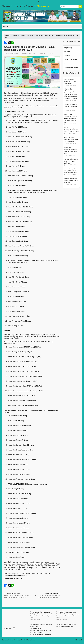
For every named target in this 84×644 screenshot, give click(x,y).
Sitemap (44, 2)
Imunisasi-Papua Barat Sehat (42, 630)
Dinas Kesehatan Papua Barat (42, 634)
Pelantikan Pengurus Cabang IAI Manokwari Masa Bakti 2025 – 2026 (71, 130)
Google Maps (9, 628)
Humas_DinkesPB (38, 632)
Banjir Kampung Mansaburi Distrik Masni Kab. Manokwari (71, 140)
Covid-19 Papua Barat (26, 35)
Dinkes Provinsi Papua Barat (42, 612)
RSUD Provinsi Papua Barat (68, 612)
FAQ (39, 2)
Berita (15, 35)
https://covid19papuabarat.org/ (15, 575)
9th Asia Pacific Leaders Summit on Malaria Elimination (71, 161)
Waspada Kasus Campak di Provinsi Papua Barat (70, 81)
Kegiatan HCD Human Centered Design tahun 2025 (71, 106)
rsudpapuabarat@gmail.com (68, 625)
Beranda (8, 35)
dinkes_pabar (37, 628)
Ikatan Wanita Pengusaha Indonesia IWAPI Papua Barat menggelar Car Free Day (70, 118)
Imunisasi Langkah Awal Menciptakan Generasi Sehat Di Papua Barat (71, 171)
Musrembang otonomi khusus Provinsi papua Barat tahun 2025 (71, 181)
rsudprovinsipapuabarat (66, 626)
